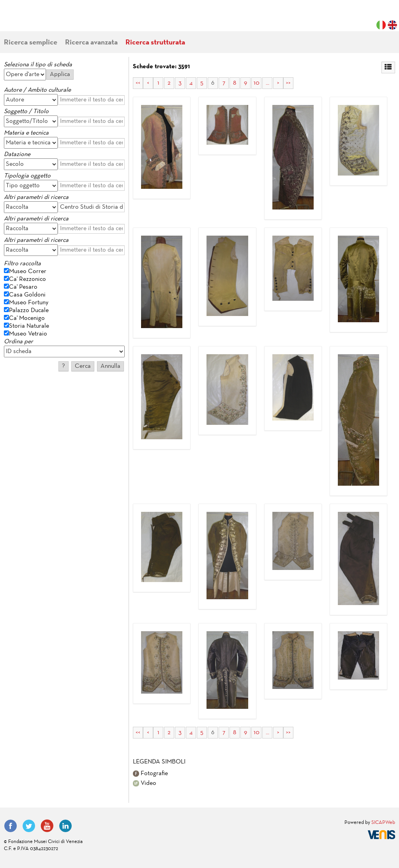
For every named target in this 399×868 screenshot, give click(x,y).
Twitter (29, 826)
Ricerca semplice (31, 43)
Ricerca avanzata (91, 43)
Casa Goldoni (27, 295)
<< (138, 83)
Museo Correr (28, 272)
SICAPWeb (383, 823)
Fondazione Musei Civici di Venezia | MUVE (36, 20)
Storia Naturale (29, 326)
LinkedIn (65, 826)
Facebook (11, 826)
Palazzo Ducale (29, 311)
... (267, 83)
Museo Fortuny (29, 303)
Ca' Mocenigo (27, 318)
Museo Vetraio (28, 334)
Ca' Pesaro (23, 287)
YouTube (47, 826)
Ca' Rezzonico (27, 279)
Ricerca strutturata (155, 43)
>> (288, 83)
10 (257, 83)
